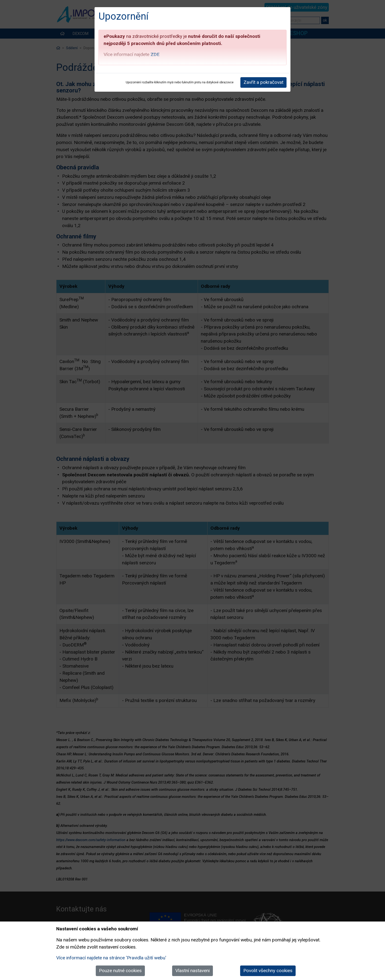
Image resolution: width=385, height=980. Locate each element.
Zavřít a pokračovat (263, 82)
